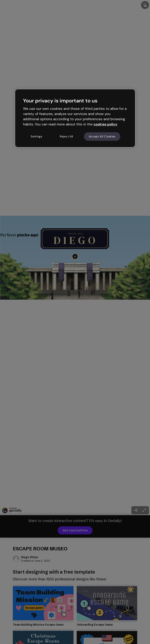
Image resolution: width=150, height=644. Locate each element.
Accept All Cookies (102, 136)
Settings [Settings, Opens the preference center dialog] (37, 136)
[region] (75, 118)
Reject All (66, 136)
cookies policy (105, 124)
